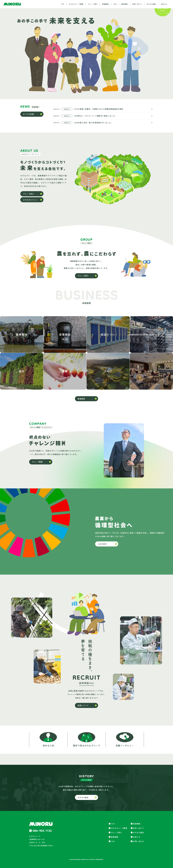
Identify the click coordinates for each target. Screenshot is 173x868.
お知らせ (164, 4)
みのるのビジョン (30, 200)
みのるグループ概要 (76, 4)
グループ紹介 (93, 4)
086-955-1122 (42, 831)
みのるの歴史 (151, 4)
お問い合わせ (138, 841)
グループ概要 (37, 462)
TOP (63, 4)
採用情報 (124, 4)
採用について (83, 705)
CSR (115, 4)
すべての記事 (28, 114)
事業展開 (105, 4)
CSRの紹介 (102, 544)
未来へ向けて (137, 4)
